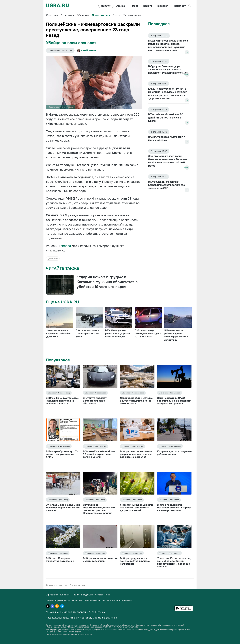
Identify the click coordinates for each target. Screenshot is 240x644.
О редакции (52, 595)
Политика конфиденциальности (88, 600)
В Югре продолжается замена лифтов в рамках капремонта (135, 561)
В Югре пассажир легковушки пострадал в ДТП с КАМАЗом (148, 333)
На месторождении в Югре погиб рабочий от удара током (58, 333)
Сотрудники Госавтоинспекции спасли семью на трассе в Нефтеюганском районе (99, 509)
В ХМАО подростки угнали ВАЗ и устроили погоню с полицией (118, 333)
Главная (50, 585)
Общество (83, 15)
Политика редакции (83, 595)
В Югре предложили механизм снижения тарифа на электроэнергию (174, 508)
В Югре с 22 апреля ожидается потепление (60, 560)
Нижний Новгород (81, 618)
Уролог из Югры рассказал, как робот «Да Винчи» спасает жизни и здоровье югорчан (174, 562)
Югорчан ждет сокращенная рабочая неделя (174, 453)
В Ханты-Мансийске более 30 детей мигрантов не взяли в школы (99, 454)
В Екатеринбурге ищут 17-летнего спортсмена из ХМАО (62, 454)
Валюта (148, 6)
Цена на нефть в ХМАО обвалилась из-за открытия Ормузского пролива (174, 401)
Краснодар (62, 618)
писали (66, 246)
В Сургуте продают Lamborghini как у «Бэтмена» (95, 401)
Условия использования (119, 600)
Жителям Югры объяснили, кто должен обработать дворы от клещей (137, 508)
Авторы (99, 595)
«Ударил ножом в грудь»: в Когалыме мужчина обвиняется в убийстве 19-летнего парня (107, 282)
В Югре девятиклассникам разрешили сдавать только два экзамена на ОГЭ (137, 454)
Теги (107, 595)
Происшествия (101, 15)
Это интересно (132, 15)
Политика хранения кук (58, 600)
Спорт (117, 15)
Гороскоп (163, 6)
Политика (52, 15)
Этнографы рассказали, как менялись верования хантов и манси (63, 508)
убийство (53, 258)
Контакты (65, 595)
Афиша (121, 6)
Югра (114, 618)
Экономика (67, 15)
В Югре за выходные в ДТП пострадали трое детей (87, 333)
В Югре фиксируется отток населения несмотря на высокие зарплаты (63, 401)
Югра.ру (100, 612)
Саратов (98, 618)
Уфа (106, 618)
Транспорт (179, 6)
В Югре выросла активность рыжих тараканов (100, 560)
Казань (50, 618)
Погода (134, 6)
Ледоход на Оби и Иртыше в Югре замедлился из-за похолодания (136, 401)
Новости (106, 6)
